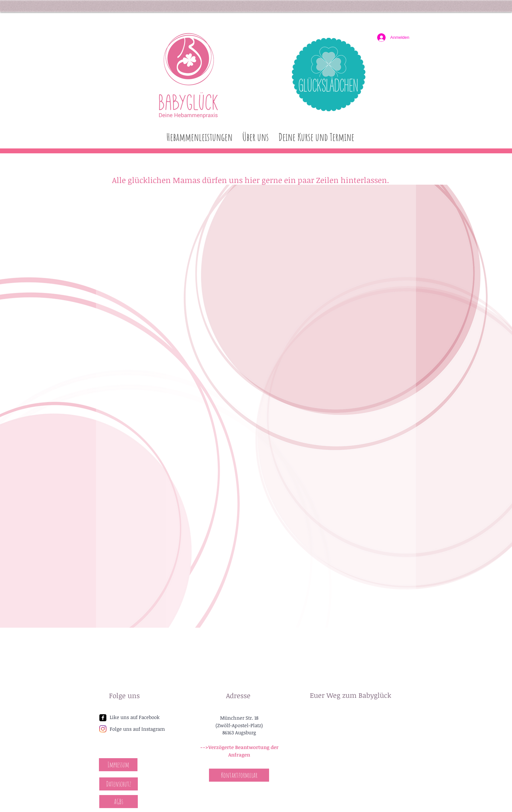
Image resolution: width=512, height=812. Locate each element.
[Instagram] (103, 729)
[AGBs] (119, 802)
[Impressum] (118, 765)
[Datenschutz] (119, 784)
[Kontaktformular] (239, 775)
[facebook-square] (103, 718)
